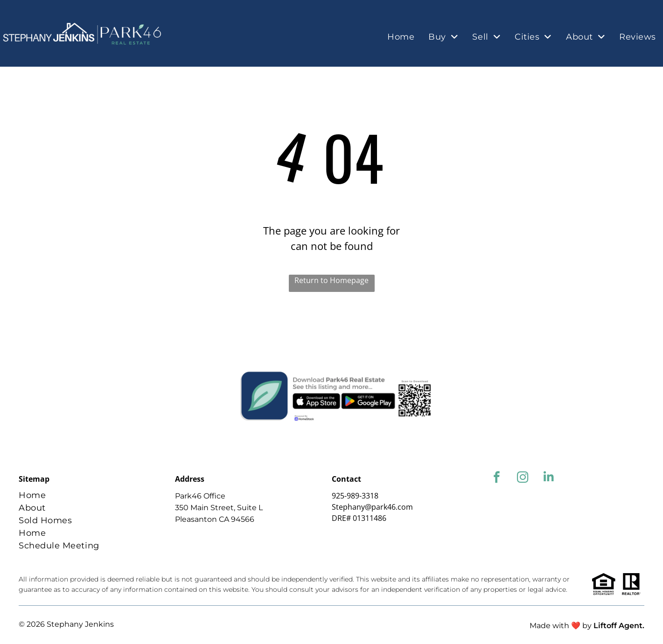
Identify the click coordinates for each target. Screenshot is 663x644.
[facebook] (497, 478)
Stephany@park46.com (372, 507)
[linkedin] (549, 478)
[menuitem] (401, 37)
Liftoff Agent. (619, 626)
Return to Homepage (331, 280)
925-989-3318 (355, 496)
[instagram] (523, 478)
